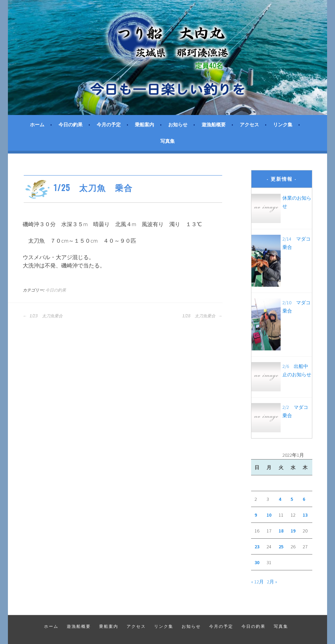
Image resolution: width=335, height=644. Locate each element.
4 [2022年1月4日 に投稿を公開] (280, 499)
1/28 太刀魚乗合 (202, 316)
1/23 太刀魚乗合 (43, 316)
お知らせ (178, 125)
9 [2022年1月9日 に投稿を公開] (256, 515)
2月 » (272, 582)
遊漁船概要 (214, 125)
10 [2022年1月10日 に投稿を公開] (269, 515)
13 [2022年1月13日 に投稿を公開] (305, 515)
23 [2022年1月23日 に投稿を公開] (257, 547)
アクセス (249, 125)
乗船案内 (144, 125)
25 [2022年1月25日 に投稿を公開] (281, 547)
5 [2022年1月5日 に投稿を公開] (292, 499)
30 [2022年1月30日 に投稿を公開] (257, 562)
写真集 (167, 141)
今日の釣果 (71, 125)
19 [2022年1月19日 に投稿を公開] (293, 531)
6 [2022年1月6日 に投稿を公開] (304, 499)
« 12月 (257, 582)
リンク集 (283, 125)
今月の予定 (109, 125)
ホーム (37, 125)
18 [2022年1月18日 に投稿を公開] (281, 531)
